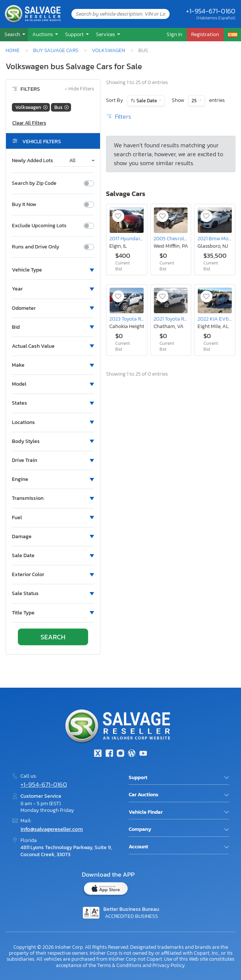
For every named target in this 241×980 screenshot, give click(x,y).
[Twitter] (98, 754)
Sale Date (147, 101)
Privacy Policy (169, 965)
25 (195, 101)
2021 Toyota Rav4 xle (177, 319)
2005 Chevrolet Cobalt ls (182, 238)
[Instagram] (120, 754)
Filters (118, 116)
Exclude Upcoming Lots (39, 226)
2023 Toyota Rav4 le (132, 319)
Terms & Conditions (119, 965)
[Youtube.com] (143, 754)
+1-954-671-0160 (211, 11)
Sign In (174, 34)
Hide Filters (79, 89)
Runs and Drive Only (36, 247)
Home (13, 50)
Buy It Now (24, 205)
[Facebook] (109, 754)
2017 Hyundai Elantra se (137, 238)
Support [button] (75, 34)
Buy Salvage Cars (56, 50)
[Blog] (132, 754)
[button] (14, 34)
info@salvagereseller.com (52, 829)
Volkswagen (108, 50)
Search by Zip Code (34, 183)
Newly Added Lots (33, 161)
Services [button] (106, 34)
